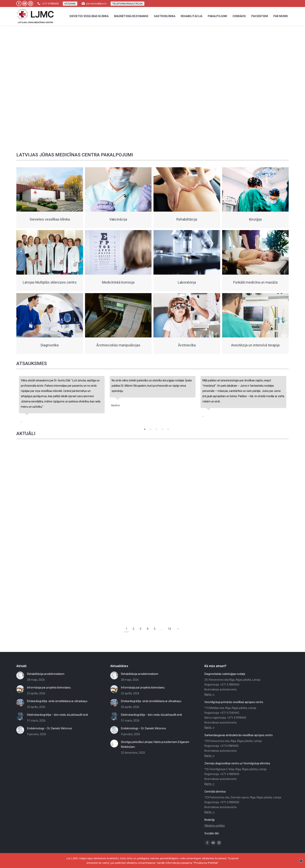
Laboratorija (187, 282)
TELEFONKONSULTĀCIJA (128, 4)
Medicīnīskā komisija (118, 282)
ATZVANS (70, 4)
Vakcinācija (118, 219)
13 (169, 629)
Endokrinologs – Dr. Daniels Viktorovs (50, 728)
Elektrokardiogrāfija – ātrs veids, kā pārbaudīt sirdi (57, 715)
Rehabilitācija (187, 219)
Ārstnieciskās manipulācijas (118, 345)
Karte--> (209, 694)
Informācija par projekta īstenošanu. (49, 688)
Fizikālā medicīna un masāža (255, 282)
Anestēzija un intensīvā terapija (255, 345)
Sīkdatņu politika (215, 826)
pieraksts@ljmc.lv (96, 4)
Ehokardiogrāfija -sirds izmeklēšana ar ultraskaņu (57, 701)
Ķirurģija (255, 219)
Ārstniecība (187, 345)
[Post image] (20, 675)
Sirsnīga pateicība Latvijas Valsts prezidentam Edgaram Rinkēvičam (155, 744)
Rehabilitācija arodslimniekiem (46, 674)
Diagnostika (50, 345)
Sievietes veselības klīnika (50, 219)
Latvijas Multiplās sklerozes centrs (50, 282)
